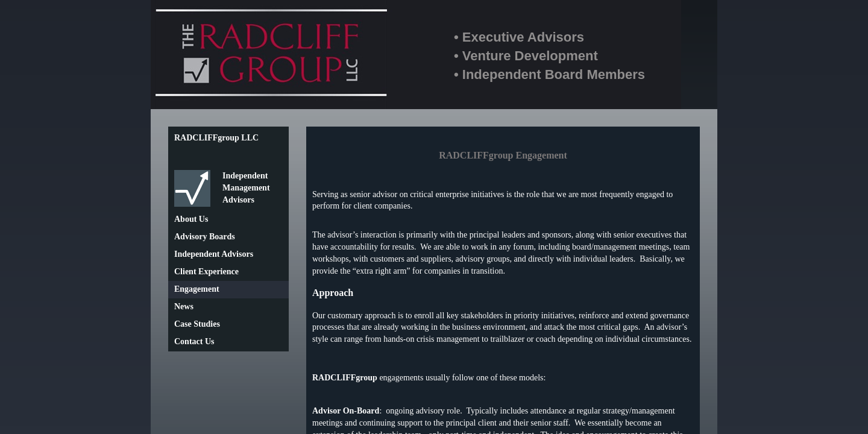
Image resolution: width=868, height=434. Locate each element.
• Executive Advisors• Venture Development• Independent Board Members (549, 56)
